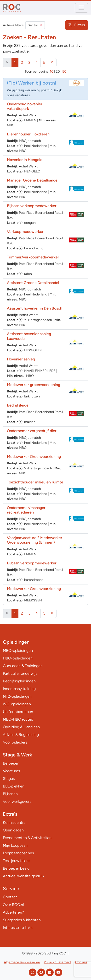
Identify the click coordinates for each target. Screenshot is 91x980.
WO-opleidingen (17, 704)
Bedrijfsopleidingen (19, 681)
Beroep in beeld (16, 868)
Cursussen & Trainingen (23, 666)
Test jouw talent (16, 861)
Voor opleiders (15, 742)
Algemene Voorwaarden (22, 962)
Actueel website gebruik (24, 876)
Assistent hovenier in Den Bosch (35, 308)
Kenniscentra (14, 822)
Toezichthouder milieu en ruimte (35, 482)
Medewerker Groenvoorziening (34, 457)
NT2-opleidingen (17, 696)
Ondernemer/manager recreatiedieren (26, 510)
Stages (9, 779)
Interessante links (18, 928)
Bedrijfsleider (19, 405)
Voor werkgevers (17, 801)
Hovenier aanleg (21, 359)
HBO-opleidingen (18, 658)
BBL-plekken (14, 786)
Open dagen (13, 830)
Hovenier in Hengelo (25, 160)
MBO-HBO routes (18, 719)
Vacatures (11, 771)
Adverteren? (13, 912)
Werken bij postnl (37, 83)
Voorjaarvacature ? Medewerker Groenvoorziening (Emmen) (35, 540)
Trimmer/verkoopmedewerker (33, 257)
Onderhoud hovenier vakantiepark (25, 106)
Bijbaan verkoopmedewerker (32, 206)
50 (64, 72)
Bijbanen (10, 794)
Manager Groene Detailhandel (33, 180)
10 (52, 72)
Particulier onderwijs (20, 673)
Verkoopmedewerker (26, 232)
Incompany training (19, 689)
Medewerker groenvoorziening (34, 385)
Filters (77, 25)
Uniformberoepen (18, 712)
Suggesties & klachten (22, 920)
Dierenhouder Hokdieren (28, 134)
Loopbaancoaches (18, 853)
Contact (10, 897)
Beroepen (11, 763)
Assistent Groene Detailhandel (33, 283)
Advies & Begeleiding (21, 735)
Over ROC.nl (13, 905)
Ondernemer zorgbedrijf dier (32, 431)
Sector (35, 25)
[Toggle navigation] (81, 8)
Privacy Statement (58, 962)
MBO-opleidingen (18, 651)
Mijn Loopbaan (15, 845)
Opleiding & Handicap (21, 727)
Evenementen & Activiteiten (27, 838)
